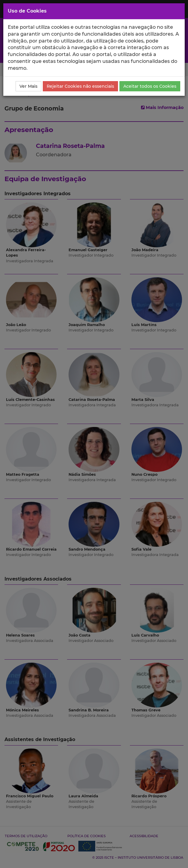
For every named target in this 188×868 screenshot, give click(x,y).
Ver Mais (28, 86)
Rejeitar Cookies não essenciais (80, 86)
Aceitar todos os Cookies (150, 86)
